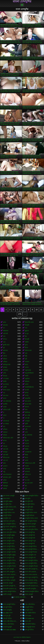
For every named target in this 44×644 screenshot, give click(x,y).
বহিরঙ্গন (27, 381)
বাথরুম (27, 466)
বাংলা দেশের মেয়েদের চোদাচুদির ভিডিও (32, 575)
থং (4, 418)
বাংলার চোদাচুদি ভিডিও (10, 592)
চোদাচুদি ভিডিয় (7, 515)
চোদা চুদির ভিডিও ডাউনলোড (10, 507)
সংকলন (27, 362)
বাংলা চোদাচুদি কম (30, 535)
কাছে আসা (28, 401)
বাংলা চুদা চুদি (7, 616)
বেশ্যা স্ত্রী (27, 418)
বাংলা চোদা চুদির (8, 530)
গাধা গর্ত (5, 460)
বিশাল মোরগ (7, 390)
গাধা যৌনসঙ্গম (7, 401)
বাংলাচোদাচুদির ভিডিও (31, 583)
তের (4, 342)
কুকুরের (27, 331)
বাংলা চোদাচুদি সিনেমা (31, 552)
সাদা (4, 336)
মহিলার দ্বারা (28, 350)
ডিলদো (27, 407)
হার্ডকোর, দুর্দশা (7, 477)
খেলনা (27, 367)
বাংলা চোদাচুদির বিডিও (9, 561)
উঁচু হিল (27, 441)
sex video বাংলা (8, 613)
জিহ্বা (26, 455)
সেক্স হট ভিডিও (7, 618)
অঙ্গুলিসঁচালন (29, 373)
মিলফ (26, 348)
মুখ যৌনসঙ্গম (28, 435)
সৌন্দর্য (5, 356)
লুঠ (4, 348)
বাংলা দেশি (28, 621)
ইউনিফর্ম (5, 483)
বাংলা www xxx (29, 618)
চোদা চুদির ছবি (29, 501)
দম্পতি (27, 396)
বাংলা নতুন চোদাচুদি (9, 577)
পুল (26, 489)
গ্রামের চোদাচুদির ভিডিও (32, 496)
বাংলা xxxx (28, 616)
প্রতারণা (5, 466)
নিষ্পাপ (5, 339)
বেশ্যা (4, 373)
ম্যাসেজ (27, 446)
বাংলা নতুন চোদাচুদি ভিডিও (32, 577)
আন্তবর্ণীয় (27, 398)
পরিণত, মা (28, 474)
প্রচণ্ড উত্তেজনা (7, 474)
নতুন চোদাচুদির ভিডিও (9, 524)
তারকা (5, 407)
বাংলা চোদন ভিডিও (30, 527)
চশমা (26, 410)
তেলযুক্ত (27, 421)
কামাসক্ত (5, 350)
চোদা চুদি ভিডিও (8, 607)
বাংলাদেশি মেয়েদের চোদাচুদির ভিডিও (10, 589)
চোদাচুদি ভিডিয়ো (29, 515)
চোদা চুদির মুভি (29, 507)
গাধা (26, 328)
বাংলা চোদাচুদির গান (30, 555)
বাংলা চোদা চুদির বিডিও (31, 530)
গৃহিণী (26, 424)
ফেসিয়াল (6, 370)
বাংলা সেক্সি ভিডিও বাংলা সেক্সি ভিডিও (10, 621)
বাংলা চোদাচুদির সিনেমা (31, 566)
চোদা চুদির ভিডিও (30, 504)
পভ (4, 393)
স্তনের (26, 458)
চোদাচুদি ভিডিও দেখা (9, 513)
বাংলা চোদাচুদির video (9, 555)
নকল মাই (5, 449)
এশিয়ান (5, 362)
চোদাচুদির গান (7, 518)
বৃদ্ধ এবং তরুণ (29, 483)
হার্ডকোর (5, 325)
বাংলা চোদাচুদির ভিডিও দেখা (32, 563)
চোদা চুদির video (8, 501)
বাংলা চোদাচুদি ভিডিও (9, 549)
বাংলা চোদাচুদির (22, 2)
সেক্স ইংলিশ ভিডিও (30, 624)
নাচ (4, 443)
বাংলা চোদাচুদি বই (30, 544)
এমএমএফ (28, 427)
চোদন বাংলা (6, 499)
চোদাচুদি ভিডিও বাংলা (31, 513)
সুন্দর (26, 345)
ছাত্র (4, 427)
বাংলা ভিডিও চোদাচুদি (9, 580)
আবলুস (5, 452)
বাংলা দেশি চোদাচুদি (8, 569)
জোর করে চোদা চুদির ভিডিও (10, 521)
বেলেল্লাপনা (28, 452)
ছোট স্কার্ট (6, 455)
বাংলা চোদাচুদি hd (30, 532)
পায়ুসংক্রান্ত (28, 370)
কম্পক (5, 441)
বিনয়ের (5, 376)
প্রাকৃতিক (27, 379)
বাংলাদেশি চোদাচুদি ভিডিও (10, 586)
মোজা (26, 460)
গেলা (26, 432)
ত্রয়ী (26, 359)
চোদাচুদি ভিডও (29, 510)
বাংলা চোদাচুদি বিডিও (31, 546)
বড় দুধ (27, 334)
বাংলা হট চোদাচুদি (8, 583)
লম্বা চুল (5, 446)
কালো (5, 398)
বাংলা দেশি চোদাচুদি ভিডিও (32, 569)
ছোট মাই (5, 334)
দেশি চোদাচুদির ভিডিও (31, 521)
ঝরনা (26, 477)
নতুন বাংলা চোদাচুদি (30, 524)
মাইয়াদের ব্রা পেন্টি (30, 463)
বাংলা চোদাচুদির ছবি (9, 558)
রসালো (27, 443)
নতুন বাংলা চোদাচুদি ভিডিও (10, 527)
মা (4, 412)
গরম (26, 353)
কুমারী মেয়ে (6, 345)
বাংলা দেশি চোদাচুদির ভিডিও (10, 572)
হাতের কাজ (28, 404)
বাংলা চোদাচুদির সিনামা (9, 566)
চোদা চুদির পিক (7, 504)
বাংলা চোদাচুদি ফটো (9, 544)
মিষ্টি (26, 356)
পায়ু (4, 472)
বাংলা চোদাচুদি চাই (8, 538)
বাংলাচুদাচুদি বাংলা (30, 627)
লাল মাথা (6, 396)
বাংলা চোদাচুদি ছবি (30, 538)
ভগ (4, 328)
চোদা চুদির (28, 499)
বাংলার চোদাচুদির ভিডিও (32, 592)
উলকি (5, 381)
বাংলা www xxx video (9, 630)
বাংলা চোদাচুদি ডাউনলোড (10, 541)
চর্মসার (27, 393)
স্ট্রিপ (4, 353)
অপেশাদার (6, 384)
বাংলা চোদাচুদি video (9, 535)
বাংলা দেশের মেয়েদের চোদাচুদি (10, 575)
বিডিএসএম (6, 458)
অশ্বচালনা (6, 331)
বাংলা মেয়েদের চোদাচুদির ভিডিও (32, 580)
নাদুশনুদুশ (5, 486)
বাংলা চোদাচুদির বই (30, 558)
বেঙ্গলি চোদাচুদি (7, 594)
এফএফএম (6, 421)
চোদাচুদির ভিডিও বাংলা (31, 518)
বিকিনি (27, 449)
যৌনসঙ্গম (27, 469)
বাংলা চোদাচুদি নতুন (30, 541)
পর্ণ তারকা (6, 379)
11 (41, 310)
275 (20, 314)
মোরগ (5, 415)
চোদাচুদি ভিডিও (29, 607)
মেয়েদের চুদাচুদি (7, 627)
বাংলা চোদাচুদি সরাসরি (9, 552)
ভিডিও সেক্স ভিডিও (9, 624)
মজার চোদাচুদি (29, 594)
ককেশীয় (5, 404)
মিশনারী (27, 339)
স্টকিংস (5, 359)
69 (26, 438)
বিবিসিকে (27, 412)
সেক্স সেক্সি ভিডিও (30, 604)
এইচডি (27, 342)
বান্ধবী (27, 376)
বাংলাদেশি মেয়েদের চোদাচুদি (32, 586)
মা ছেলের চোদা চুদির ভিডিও (21, 597)
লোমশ (27, 384)
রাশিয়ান (5, 429)
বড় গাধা (27, 480)
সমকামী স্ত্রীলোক (29, 387)
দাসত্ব (4, 469)
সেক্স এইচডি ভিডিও (30, 613)
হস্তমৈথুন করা (7, 365)
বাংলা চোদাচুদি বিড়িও (9, 546)
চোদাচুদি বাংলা (29, 610)
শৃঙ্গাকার (5, 367)
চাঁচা (26, 336)
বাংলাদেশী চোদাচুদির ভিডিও (32, 589)
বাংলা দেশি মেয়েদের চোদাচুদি (32, 572)
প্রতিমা (5, 480)
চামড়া (26, 365)
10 (37, 310)
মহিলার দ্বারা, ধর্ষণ (8, 438)
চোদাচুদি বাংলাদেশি (8, 510)
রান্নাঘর (5, 489)
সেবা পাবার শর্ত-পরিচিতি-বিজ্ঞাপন (22, 637)
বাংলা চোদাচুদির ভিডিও (31, 561)
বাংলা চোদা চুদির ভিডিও (10, 532)
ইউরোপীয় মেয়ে (29, 322)
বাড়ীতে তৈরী (7, 410)
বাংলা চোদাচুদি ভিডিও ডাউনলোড (32, 549)
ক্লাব (26, 486)
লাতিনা (5, 435)
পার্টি (26, 429)
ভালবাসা (27, 472)
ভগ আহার (6, 424)
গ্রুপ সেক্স (27, 415)
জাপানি (27, 390)
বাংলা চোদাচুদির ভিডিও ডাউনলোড (10, 563)
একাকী (5, 387)
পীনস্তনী (27, 325)
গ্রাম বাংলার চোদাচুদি (9, 496)
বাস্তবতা (5, 432)
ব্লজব (4, 322)
